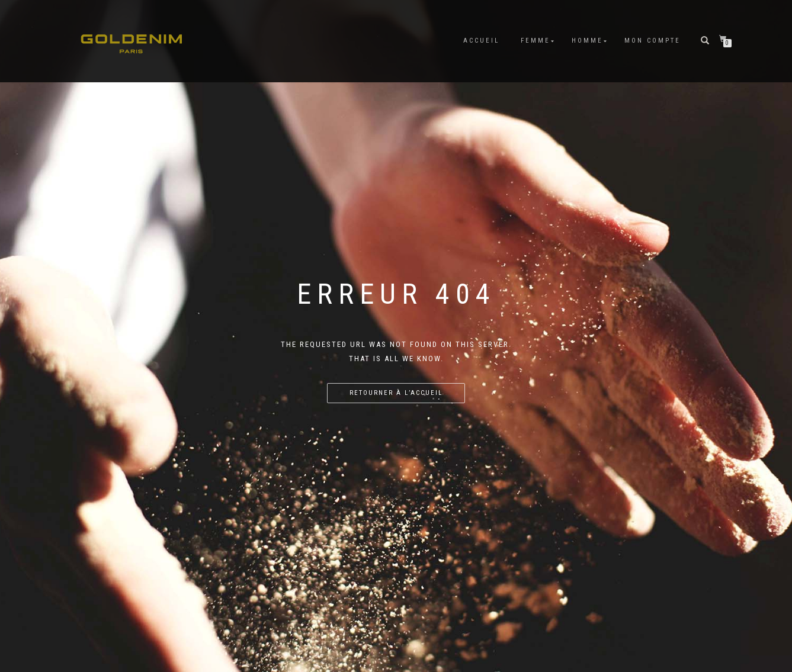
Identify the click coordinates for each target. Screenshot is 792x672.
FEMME (536, 41)
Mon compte (652, 41)
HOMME (587, 41)
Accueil (481, 41)
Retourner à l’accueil (396, 393)
